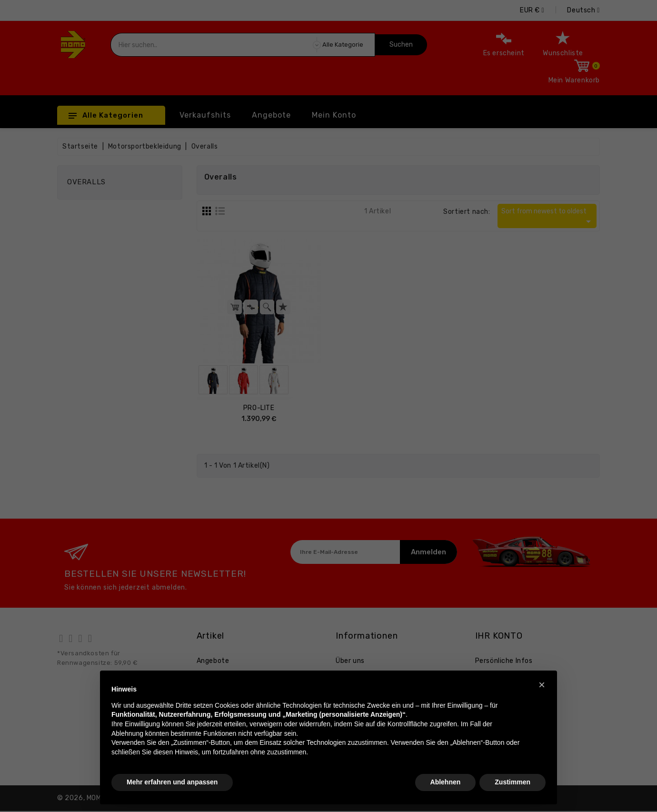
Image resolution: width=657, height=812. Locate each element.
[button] (542, 685)
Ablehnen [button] (446, 782)
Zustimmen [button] (513, 782)
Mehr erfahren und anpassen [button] (172, 782)
